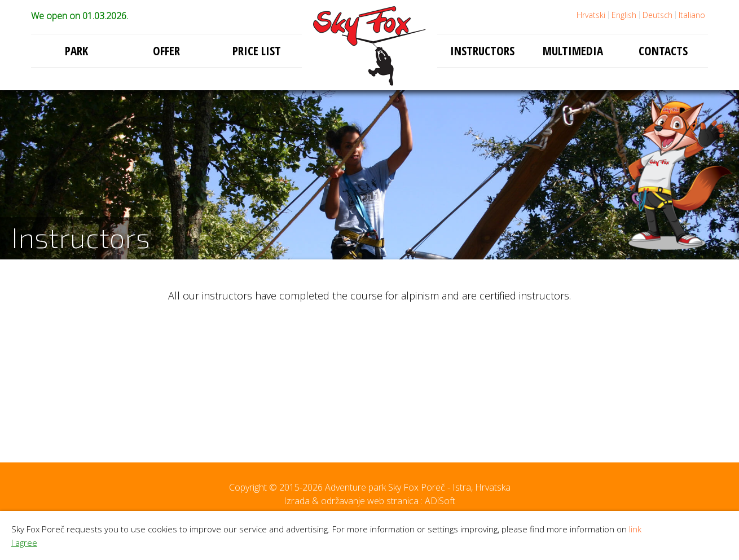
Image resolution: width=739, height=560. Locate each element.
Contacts (663, 51)
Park (76, 51)
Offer (166, 51)
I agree (24, 543)
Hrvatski (591, 15)
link (635, 529)
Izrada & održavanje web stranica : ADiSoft (369, 501)
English (624, 15)
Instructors (482, 51)
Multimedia (573, 51)
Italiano (692, 15)
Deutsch (657, 15)
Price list (257, 51)
